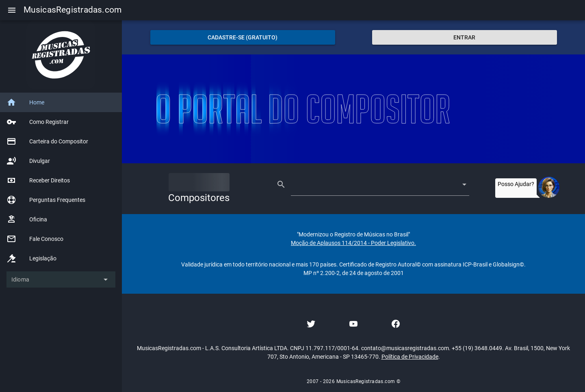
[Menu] (12, 10)
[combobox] (373, 184)
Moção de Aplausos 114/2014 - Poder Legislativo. (353, 243)
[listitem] (61, 102)
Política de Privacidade (410, 357)
